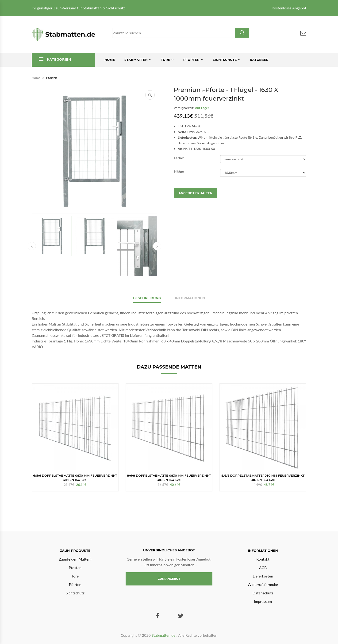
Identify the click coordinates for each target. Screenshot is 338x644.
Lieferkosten (263, 576)
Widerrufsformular (263, 584)
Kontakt (263, 559)
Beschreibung (147, 298)
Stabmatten (136, 60)
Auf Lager (202, 108)
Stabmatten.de (163, 635)
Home (110, 60)
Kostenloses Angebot (289, 8)
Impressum (263, 601)
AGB (263, 567)
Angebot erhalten (195, 193)
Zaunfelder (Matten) (75, 559)
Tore (165, 60)
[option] (75, 437)
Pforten (192, 60)
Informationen (190, 298)
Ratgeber (259, 60)
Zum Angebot (169, 579)
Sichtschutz (225, 60)
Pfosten (75, 567)
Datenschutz (263, 593)
